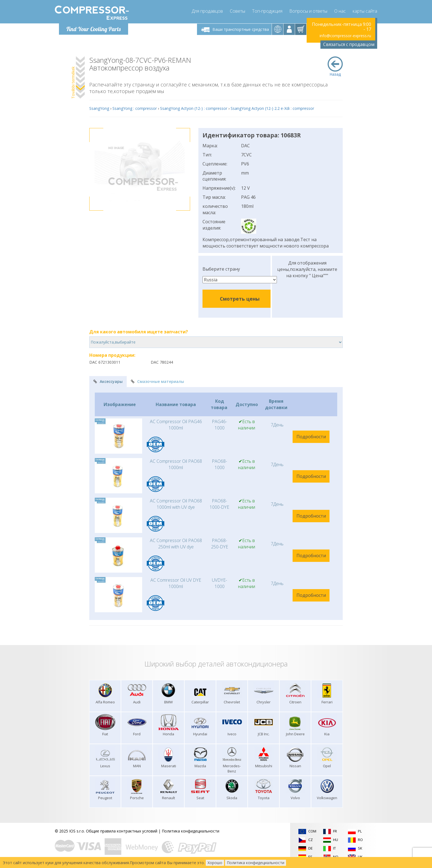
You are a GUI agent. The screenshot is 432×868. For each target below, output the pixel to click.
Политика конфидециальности (191, 831)
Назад (335, 67)
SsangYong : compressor (135, 108)
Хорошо (215, 863)
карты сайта (365, 11)
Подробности (311, 437)
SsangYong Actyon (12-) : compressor (194, 108)
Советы (237, 11)
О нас (340, 11)
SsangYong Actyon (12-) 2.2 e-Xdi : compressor (272, 108)
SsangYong (99, 108)
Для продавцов (207, 11)
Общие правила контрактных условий (122, 831)
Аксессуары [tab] (108, 381)
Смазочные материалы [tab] (157, 381)
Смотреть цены (240, 299)
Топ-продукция (267, 11)
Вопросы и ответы (308, 11)
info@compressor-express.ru (345, 36)
